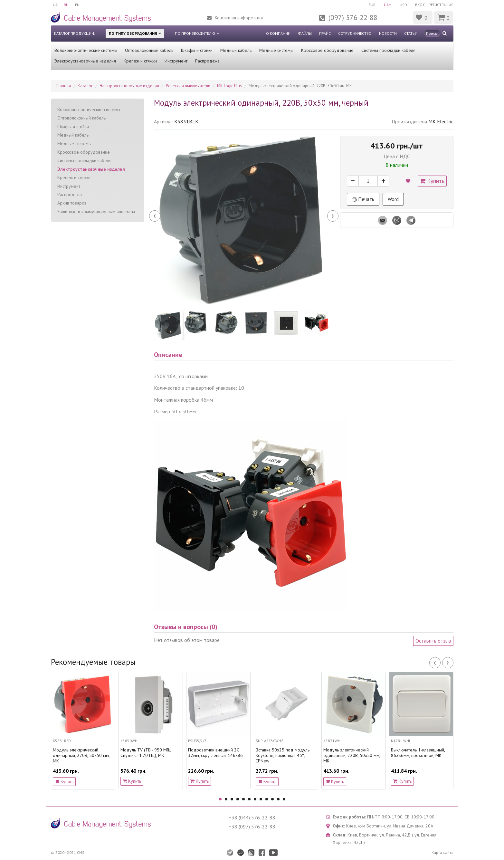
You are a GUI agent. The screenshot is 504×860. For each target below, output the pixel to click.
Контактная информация (239, 18)
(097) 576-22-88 (353, 17)
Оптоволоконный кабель (149, 50)
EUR (372, 5)
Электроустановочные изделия (85, 61)
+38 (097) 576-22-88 (252, 827)
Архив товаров (72, 203)
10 (272, 799)
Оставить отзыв (433, 641)
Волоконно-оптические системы (86, 50)
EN (78, 5)
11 (278, 799)
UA (55, 5)
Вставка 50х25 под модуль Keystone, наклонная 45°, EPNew (283, 755)
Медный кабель (236, 50)
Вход (420, 5)
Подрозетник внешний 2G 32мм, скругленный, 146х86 (215, 753)
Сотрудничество (355, 33)
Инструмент (176, 61)
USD (403, 5)
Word (393, 199)
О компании (278, 33)
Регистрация (441, 5)
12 (284, 799)
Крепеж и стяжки (140, 61)
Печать (363, 199)
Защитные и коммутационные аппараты (96, 212)
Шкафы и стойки (197, 50)
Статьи (411, 33)
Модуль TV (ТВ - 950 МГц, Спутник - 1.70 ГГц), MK (146, 753)
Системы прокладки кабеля (388, 50)
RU (67, 5)
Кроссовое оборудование (327, 50)
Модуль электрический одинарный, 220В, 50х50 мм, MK (81, 755)
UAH (388, 5)
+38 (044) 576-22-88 (252, 817)
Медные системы (276, 50)
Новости (388, 33)
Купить (432, 181)
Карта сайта (442, 852)
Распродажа (207, 61)
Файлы (305, 33)
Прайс (325, 33)
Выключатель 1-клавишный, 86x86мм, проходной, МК (418, 753)
